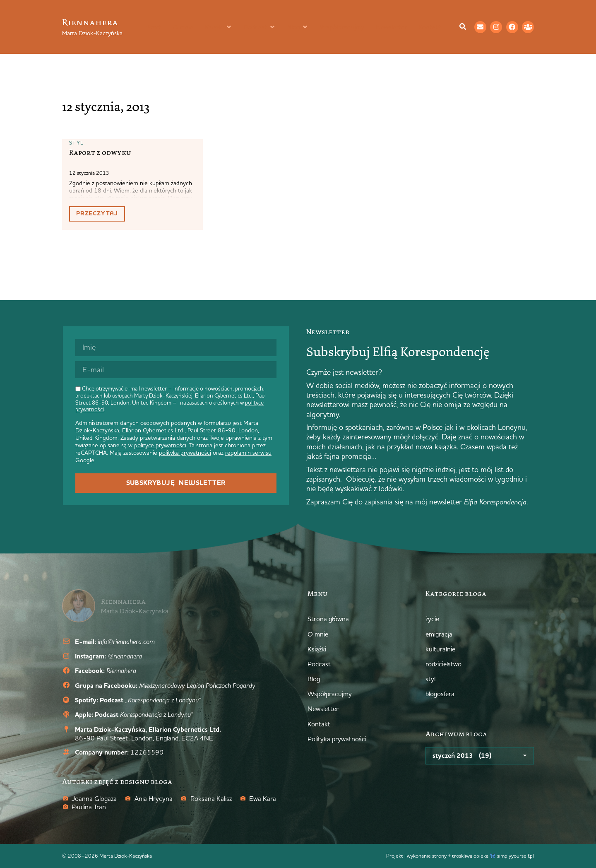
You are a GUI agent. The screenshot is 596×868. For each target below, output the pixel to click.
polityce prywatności (160, 445)
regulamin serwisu (248, 453)
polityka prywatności (185, 453)
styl (76, 142)
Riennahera (90, 22)
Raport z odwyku (100, 152)
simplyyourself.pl (515, 856)
